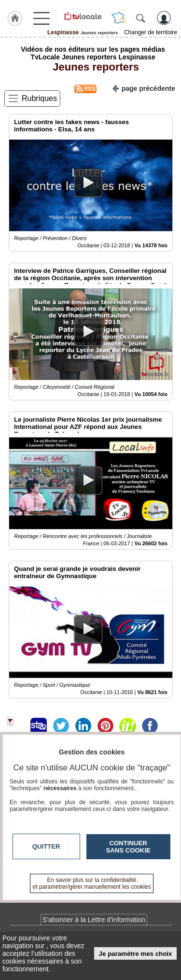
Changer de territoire (151, 32)
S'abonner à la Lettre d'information (94, 920)
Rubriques (39, 98)
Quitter (46, 846)
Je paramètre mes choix (136, 954)
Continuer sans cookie (128, 847)
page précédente (144, 88)
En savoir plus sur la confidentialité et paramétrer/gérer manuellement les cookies (92, 883)
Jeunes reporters (93, 67)
